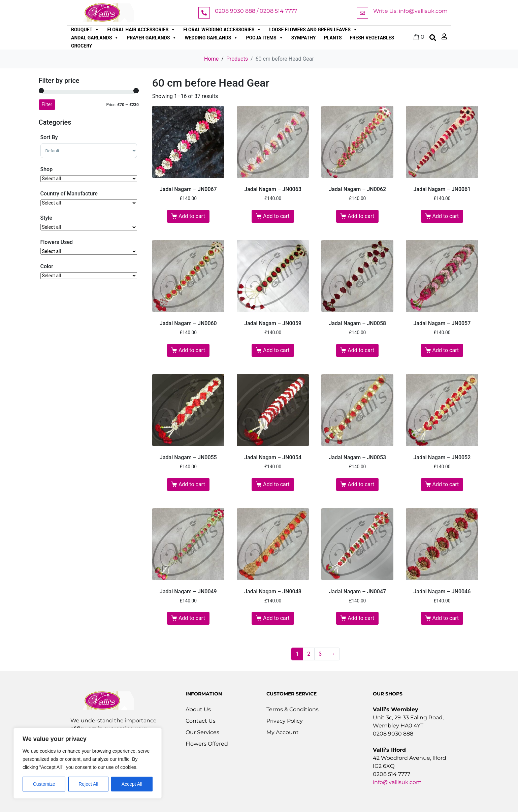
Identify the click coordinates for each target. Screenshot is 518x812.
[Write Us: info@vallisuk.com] (362, 13)
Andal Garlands (95, 38)
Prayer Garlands (152, 38)
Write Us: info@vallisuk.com (410, 11)
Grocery (82, 46)
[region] (88, 763)
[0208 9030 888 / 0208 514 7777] (204, 13)
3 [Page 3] (320, 654)
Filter (47, 104)
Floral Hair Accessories (141, 30)
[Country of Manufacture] (89, 203)
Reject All (88, 784)
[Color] (89, 276)
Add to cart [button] (192, 216)
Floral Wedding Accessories (222, 30)
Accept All (132, 784)
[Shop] (89, 179)
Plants (333, 38)
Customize (44, 784)
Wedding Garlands (211, 38)
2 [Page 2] (309, 654)
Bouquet (85, 30)
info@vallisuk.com (397, 782)
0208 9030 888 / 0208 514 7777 (256, 11)
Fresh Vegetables (372, 38)
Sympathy (304, 38)
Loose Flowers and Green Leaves (313, 30)
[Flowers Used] (89, 251)
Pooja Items (264, 38)
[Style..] (89, 227)
